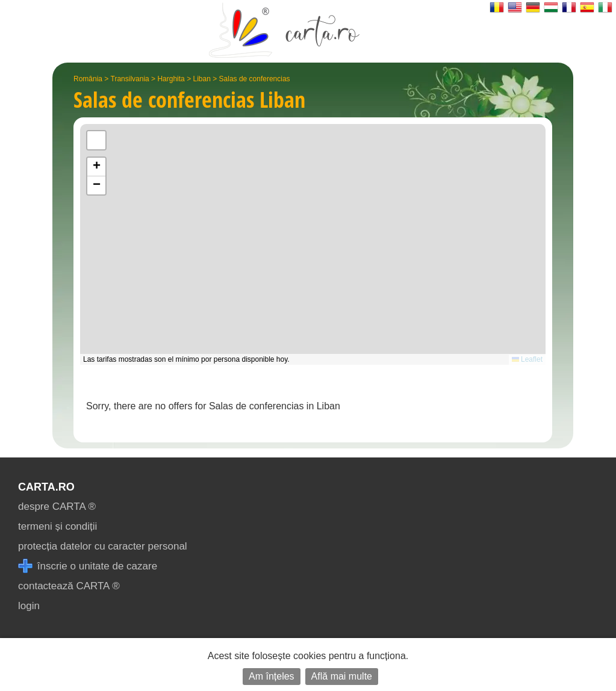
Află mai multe (342, 676)
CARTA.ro (46, 487)
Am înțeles (272, 676)
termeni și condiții (58, 526)
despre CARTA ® (57, 507)
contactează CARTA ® (69, 586)
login (29, 606)
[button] (96, 167)
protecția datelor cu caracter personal (103, 546)
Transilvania (130, 79)
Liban (201, 79)
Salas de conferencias (255, 79)
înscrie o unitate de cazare (88, 566)
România (88, 79)
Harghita (171, 79)
